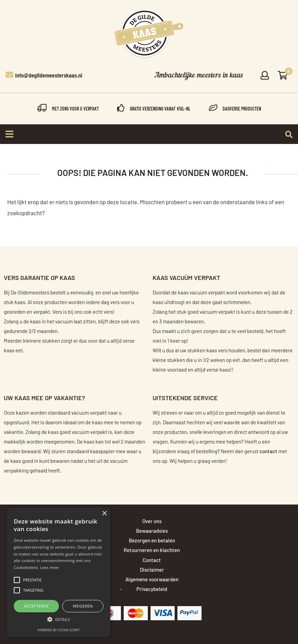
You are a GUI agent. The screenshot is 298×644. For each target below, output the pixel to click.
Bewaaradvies (152, 531)
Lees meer (50, 567)
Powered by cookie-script (59, 630)
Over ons (152, 522)
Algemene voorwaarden (152, 580)
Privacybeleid (152, 589)
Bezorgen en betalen (152, 541)
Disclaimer (152, 570)
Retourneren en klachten (152, 550)
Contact (152, 560)
